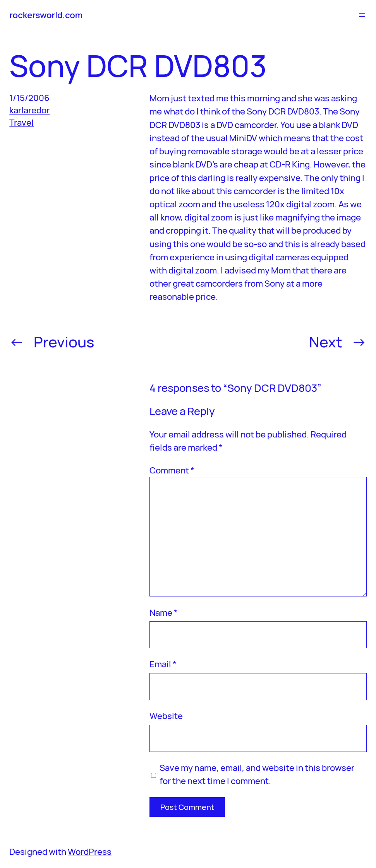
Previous (64, 342)
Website (166, 716)
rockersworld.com (46, 15)
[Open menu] (362, 15)
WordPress (90, 852)
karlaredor (29, 110)
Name (164, 613)
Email (163, 664)
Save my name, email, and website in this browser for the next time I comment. (257, 774)
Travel (21, 122)
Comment (172, 470)
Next (326, 342)
